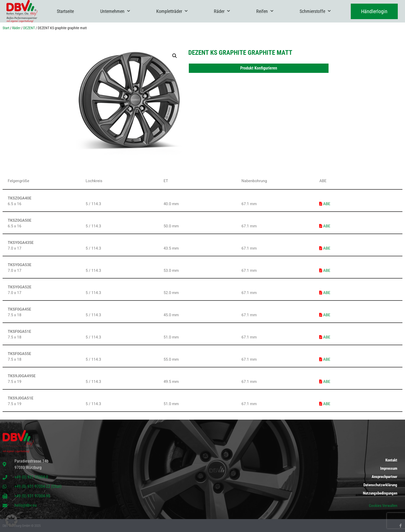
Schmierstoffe (315, 11)
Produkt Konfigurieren (259, 68)
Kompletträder (172, 11)
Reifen (265, 11)
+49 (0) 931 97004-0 (31, 477)
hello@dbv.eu (26, 505)
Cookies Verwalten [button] (383, 506)
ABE (325, 204)
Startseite (65, 11)
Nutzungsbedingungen (380, 493)
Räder (222, 11)
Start (6, 28)
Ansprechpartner (384, 477)
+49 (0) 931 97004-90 (32, 496)
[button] (175, 56)
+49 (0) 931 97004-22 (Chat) (38, 486)
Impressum (389, 468)
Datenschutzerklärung (380, 485)
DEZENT (29, 28)
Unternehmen (115, 11)
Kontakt (391, 460)
